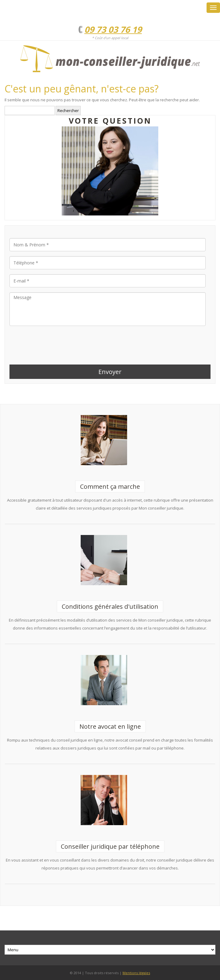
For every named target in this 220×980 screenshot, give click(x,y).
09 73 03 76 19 (113, 29)
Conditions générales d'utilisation (110, 606)
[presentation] (56, 343)
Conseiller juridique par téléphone (110, 846)
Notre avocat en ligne (110, 726)
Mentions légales (136, 973)
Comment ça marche (110, 486)
